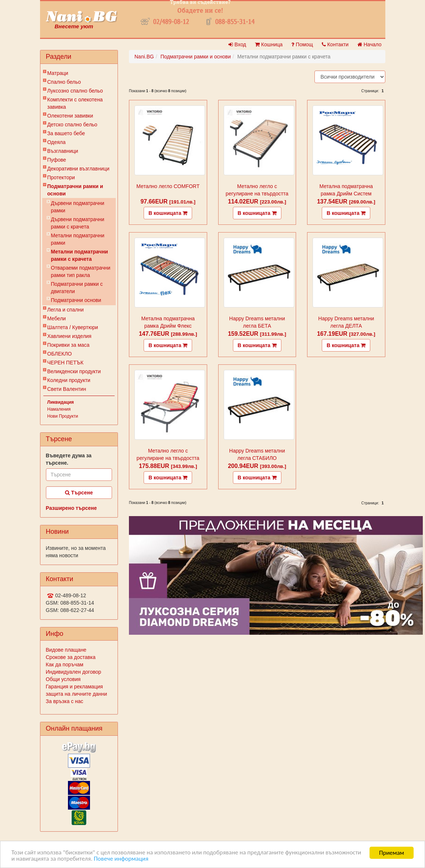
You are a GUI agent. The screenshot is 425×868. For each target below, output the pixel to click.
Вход (237, 44)
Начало (370, 44)
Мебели (57, 318)
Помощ (302, 44)
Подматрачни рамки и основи (75, 190)
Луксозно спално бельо (75, 91)
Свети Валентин (67, 389)
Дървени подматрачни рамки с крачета (78, 223)
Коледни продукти (69, 380)
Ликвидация (61, 402)
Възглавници (63, 151)
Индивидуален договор (74, 672)
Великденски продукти (74, 371)
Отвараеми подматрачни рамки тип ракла (81, 271)
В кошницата (168, 213)
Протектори (61, 177)
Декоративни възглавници (78, 169)
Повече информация (121, 859)
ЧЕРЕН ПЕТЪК (66, 363)
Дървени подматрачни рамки (78, 207)
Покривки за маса (69, 345)
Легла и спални (66, 310)
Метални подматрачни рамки (78, 239)
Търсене (79, 493)
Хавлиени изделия (69, 336)
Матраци (58, 73)
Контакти (335, 44)
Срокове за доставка (71, 657)
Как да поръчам (65, 664)
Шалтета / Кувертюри (73, 327)
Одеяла (57, 142)
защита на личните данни (77, 694)
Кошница (269, 44)
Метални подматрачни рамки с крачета (80, 255)
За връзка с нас (65, 701)
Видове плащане (66, 650)
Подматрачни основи (76, 300)
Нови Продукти (63, 416)
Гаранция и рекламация (75, 687)
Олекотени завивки (70, 116)
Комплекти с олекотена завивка (75, 103)
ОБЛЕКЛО (60, 354)
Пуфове (57, 160)
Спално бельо (64, 82)
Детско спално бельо (72, 125)
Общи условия (63, 679)
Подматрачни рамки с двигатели (77, 288)
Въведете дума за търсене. (69, 459)
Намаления (59, 409)
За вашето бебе (66, 133)
